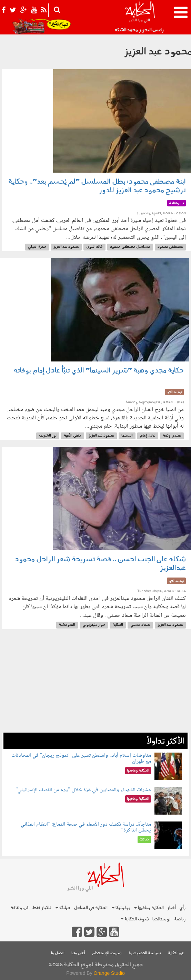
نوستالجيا (162, 919)
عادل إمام (148, 436)
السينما (127, 436)
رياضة (180, 919)
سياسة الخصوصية (145, 953)
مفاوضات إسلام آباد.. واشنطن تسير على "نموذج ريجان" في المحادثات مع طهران (81, 759)
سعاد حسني (140, 625)
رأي (183, 908)
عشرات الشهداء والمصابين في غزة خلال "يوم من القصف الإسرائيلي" (83, 790)
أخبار (172, 908)
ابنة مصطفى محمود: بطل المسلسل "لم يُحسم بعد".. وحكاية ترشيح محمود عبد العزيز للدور (97, 186)
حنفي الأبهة (73, 436)
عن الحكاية (176, 953)
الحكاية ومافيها (149, 908)
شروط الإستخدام (107, 953)
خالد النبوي (94, 247)
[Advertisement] (95, 684)
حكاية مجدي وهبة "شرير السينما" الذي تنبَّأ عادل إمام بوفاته (99, 371)
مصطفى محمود (170, 247)
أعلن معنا (78, 953)
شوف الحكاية (135, 919)
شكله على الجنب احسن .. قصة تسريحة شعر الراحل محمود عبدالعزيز (100, 564)
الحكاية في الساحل (91, 908)
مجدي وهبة (172, 436)
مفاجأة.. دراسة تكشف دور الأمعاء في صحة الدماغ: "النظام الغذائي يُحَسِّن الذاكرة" (86, 828)
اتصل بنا (58, 953)
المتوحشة (67, 625)
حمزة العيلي (37, 247)
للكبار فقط (42, 908)
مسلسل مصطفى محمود (130, 247)
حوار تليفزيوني (94, 625)
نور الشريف (48, 436)
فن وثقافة (20, 908)
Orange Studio (109, 973)
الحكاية (118, 625)
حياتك (63, 908)
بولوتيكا (121, 908)
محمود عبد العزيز (66, 247)
